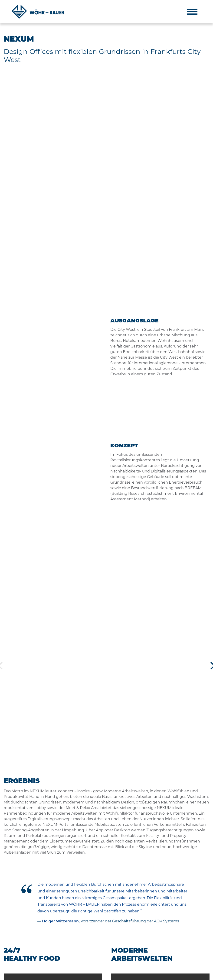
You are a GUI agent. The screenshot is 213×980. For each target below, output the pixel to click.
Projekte (135, 927)
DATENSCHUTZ (35, 975)
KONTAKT (56, 975)
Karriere (134, 941)
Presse (133, 954)
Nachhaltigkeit (140, 934)
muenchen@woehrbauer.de (186, 955)
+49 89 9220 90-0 (177, 938)
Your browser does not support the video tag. (53, 513)
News (132, 947)
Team (132, 921)
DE (200, 975)
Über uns (135, 908)
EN (207, 975)
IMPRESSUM (13, 975)
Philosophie (138, 914)
